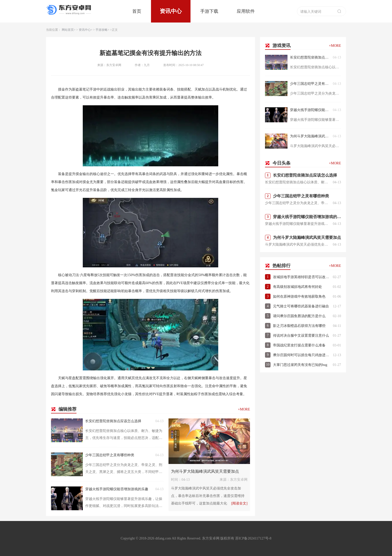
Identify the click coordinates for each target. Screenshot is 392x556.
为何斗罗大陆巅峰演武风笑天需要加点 (205, 471)
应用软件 (246, 11)
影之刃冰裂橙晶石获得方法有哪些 (299, 326)
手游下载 (209, 11)
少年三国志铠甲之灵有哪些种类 (110, 455)
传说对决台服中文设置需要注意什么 (301, 336)
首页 (137, 11)
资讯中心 (171, 11)
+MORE (244, 409)
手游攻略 (101, 30)
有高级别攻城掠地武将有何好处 (297, 287)
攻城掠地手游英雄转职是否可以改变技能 (302, 277)
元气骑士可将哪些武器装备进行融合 (301, 306)
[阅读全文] (239, 503)
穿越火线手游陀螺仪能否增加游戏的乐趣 (117, 489)
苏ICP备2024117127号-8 (253, 538)
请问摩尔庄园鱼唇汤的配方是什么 (299, 316)
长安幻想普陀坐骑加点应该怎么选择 (113, 421)
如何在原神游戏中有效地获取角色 (299, 297)
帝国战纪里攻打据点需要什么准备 (299, 345)
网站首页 (68, 30)
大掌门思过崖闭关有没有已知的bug (300, 365)
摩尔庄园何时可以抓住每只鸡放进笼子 (302, 355)
